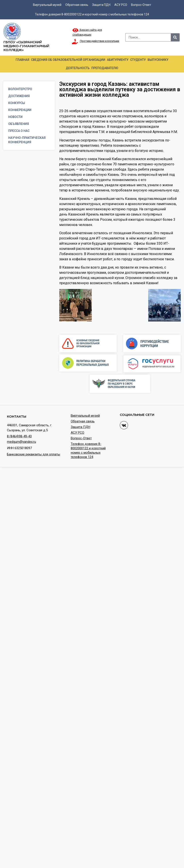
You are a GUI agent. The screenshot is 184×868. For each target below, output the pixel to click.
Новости (15, 117)
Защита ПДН (101, 5)
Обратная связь (77, 5)
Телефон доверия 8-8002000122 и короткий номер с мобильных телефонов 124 (92, 14)
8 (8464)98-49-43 (19, 436)
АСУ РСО (121, 5)
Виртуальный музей (47, 5)
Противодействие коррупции (99, 41)
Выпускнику (158, 60)
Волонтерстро (20, 89)
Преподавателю (105, 68)
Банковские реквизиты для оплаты (34, 454)
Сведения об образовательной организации (68, 60)
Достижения (19, 96)
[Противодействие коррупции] (75, 41)
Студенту (138, 60)
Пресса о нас (19, 131)
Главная (22, 60)
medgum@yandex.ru (21, 442)
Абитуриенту (118, 60)
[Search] (175, 37)
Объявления (19, 124)
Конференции (20, 110)
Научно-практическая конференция (27, 140)
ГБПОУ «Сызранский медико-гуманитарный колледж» (26, 46)
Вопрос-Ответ (141, 5)
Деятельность (78, 68)
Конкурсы (17, 103)
